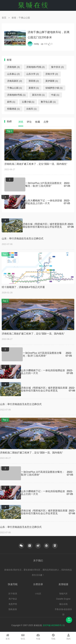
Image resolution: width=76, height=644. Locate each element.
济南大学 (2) (52, 74)
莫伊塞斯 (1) (52, 81)
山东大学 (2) (33, 74)
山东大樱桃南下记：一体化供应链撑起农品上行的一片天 (44, 202)
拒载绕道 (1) (13, 109)
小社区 (38, 594)
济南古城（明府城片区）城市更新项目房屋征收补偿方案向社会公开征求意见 (45, 225)
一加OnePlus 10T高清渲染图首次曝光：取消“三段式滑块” (44, 184)
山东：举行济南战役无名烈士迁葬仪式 (23, 238)
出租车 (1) (32, 109)
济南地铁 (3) (13, 67)
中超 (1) (55, 95)
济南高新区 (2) (15, 81)
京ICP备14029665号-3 (53, 625)
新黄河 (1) (34, 88)
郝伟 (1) (11, 102)
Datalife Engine (63, 599)
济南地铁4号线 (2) (36, 67)
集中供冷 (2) (57, 67)
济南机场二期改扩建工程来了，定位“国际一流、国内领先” (36, 164)
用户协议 (13, 599)
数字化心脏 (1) (48, 102)
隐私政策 (13, 609)
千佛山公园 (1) (15, 88)
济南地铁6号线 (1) (16, 95)
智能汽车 (63, 594)
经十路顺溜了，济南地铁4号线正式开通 (23, 287)
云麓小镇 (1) (28, 102)
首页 (4, 18)
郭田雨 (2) (34, 81)
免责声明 (13, 604)
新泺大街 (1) (38, 95)
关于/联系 (13, 594)
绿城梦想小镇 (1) (54, 88)
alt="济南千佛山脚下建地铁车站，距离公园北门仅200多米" (15, 38)
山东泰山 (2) (13, 74)
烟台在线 (63, 604)
